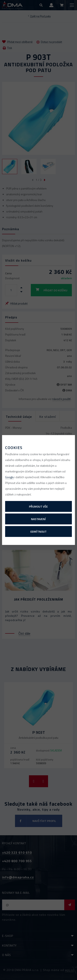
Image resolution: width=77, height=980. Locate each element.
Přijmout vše (38, 506)
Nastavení (38, 519)
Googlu (9, 477)
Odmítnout (38, 531)
